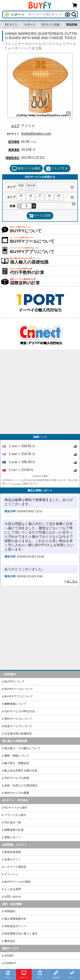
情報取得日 (12, 158)
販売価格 (14, 142)
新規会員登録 (13, 852)
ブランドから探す (15, 815)
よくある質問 (13, 889)
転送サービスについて (18, 726)
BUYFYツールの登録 (17, 882)
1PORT (9, 956)
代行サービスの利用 (17, 778)
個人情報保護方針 (15, 919)
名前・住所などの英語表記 (21, 785)
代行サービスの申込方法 (20, 711)
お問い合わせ (13, 897)
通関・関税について (17, 756)
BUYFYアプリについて (19, 696)
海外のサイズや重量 (17, 793)
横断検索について (15, 704)
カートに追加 (40, 216)
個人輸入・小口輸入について (22, 748)
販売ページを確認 (26, 169)
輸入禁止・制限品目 (17, 763)
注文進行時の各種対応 (18, 734)
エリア (15, 126)
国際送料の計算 (14, 830)
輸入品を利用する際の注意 (21, 771)
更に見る (72, 582)
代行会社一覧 (13, 822)
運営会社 (10, 941)
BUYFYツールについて (19, 689)
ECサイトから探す (16, 808)
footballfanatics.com (36, 134)
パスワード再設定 (15, 867)
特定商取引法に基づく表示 (21, 934)
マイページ (11, 874)
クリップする (57, 169)
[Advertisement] (40, 392)
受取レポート (13, 837)
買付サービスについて (18, 719)
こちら (18, 484)
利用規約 (10, 911)
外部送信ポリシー (15, 926)
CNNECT (10, 963)
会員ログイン (13, 859)
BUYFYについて (15, 681)
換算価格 (14, 150)
